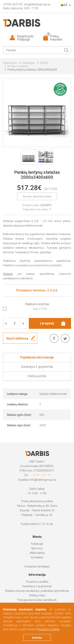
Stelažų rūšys (37, 595)
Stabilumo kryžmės (37, 304)
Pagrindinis (10, 63)
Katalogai (37, 544)
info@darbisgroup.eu (43, 480)
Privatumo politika (37, 582)
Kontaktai (37, 557)
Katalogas (29, 63)
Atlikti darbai (37, 553)
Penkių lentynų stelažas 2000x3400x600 (32, 70)
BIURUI (44, 63)
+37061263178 (41, 475)
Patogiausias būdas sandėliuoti (37, 600)
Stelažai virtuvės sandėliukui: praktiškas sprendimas (37, 591)
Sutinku (37, 638)
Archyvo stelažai (18, 66)
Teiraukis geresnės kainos (37, 196)
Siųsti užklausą (17, 338)
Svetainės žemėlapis (37, 566)
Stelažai (8, 274)
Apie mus (37, 548)
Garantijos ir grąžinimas (37, 586)
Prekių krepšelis (54, 38)
